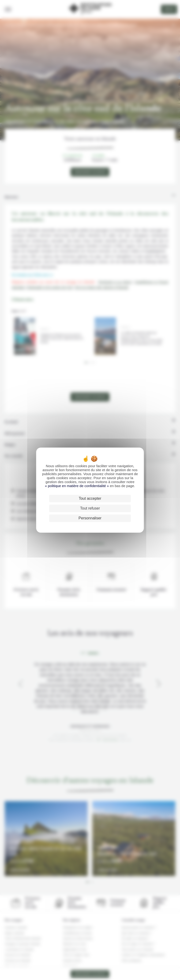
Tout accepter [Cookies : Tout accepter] (90, 498)
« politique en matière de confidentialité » (77, 486)
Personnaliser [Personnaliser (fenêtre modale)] (90, 518)
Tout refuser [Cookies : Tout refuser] (90, 508)
